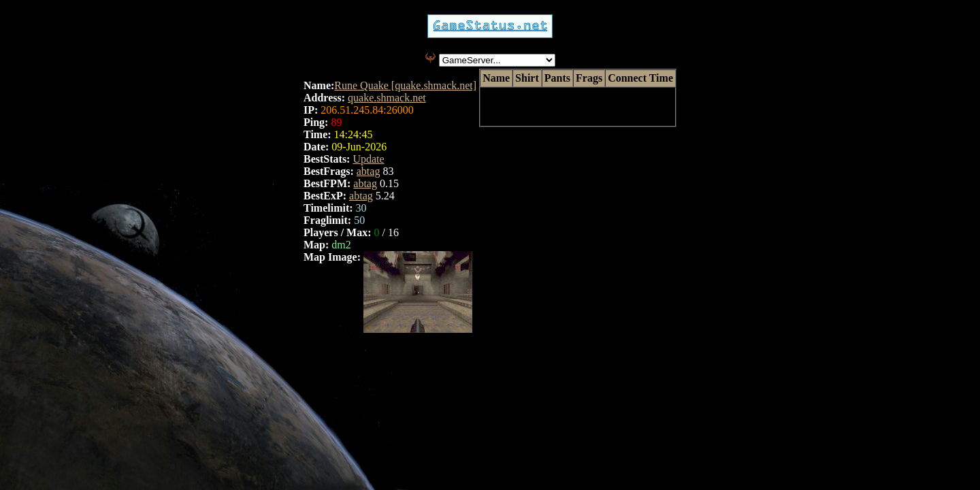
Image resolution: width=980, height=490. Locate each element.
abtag (369, 171)
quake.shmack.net (387, 98)
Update (368, 159)
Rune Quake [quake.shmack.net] (405, 85)
